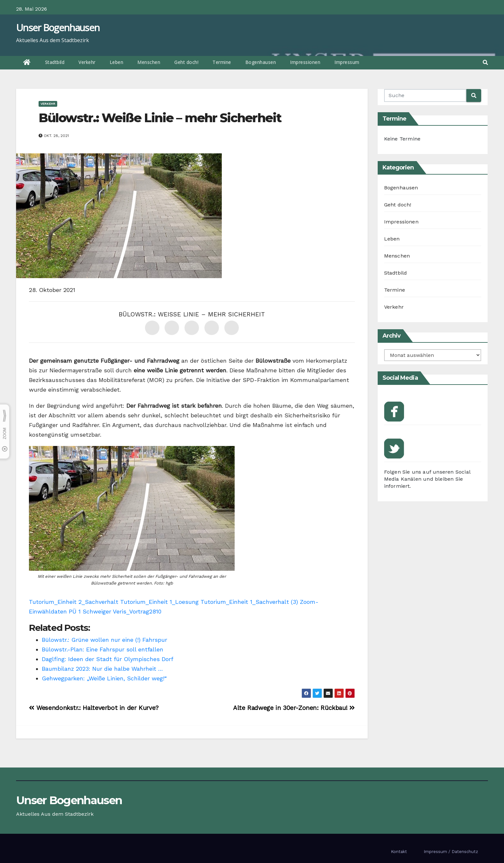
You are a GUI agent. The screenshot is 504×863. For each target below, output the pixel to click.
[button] (485, 63)
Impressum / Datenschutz (451, 852)
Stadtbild (55, 62)
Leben (117, 62)
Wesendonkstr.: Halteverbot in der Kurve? (94, 708)
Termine (222, 62)
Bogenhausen (261, 62)
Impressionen (305, 62)
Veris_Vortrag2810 (137, 611)
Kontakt (399, 852)
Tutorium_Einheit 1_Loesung (159, 602)
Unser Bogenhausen (58, 27)
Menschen (149, 62)
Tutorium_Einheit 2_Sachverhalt (74, 602)
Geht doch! (186, 62)
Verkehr (87, 62)
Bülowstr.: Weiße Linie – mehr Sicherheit (160, 118)
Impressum (347, 62)
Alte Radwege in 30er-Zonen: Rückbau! (294, 708)
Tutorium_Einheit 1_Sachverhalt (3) (249, 602)
